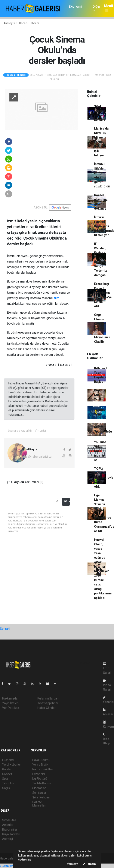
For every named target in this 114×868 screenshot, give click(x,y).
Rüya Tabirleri (11, 834)
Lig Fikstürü (40, 779)
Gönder (67, 501)
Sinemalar (39, 788)
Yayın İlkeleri (10, 703)
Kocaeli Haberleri (29, 23)
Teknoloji (8, 783)
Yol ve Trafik (40, 765)
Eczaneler (39, 774)
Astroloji (7, 839)
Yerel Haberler (11, 765)
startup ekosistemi (12, 866)
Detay (73, 864)
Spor (5, 779)
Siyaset (7, 774)
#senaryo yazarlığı (19, 431)
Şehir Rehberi (41, 797)
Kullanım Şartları (48, 698)
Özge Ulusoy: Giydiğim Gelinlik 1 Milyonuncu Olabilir (102, 328)
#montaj (41, 431)
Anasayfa (9, 23)
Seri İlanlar (39, 793)
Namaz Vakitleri (43, 769)
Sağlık (6, 788)
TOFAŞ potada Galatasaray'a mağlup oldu (104, 478)
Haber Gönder (47, 708)
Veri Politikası (11, 708)
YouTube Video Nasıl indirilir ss (100, 451)
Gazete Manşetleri (39, 804)
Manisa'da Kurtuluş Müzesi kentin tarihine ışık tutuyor (101, 142)
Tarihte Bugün (42, 783)
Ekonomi (75, 6)
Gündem (8, 769)
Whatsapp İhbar (48, 703)
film (57, 298)
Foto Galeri (107, 668)
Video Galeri (107, 685)
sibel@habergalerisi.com (38, 457)
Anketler (8, 825)
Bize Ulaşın (107, 739)
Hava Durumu (41, 760)
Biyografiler (10, 829)
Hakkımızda (10, 698)
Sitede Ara (9, 820)
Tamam (89, 864)
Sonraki (5, 629)
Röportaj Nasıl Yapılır (100, 395)
